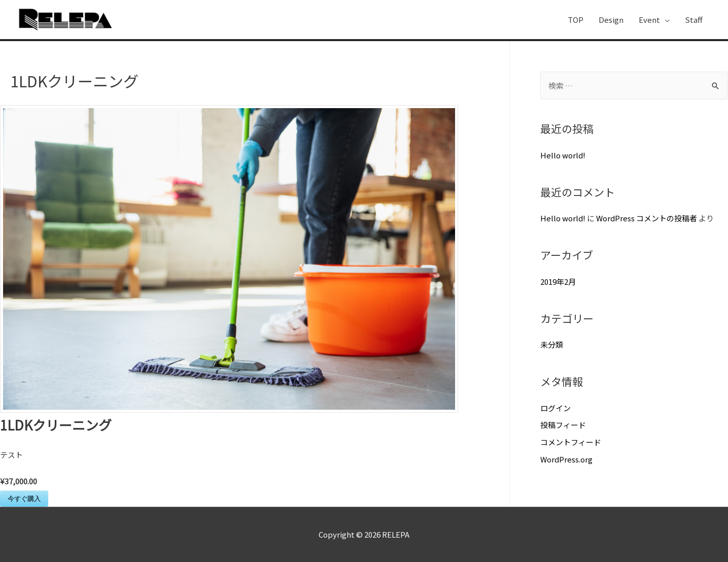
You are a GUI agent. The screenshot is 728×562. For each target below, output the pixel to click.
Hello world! (563, 155)
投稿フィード (563, 425)
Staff (694, 20)
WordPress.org (566, 459)
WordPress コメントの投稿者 (647, 218)
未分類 (552, 344)
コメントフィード (571, 442)
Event (649, 20)
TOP (576, 20)
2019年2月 (558, 282)
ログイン (556, 408)
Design (611, 20)
